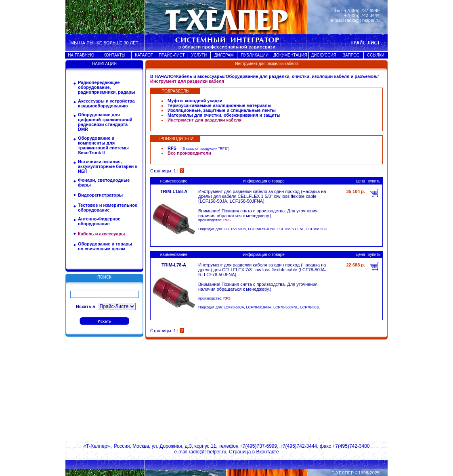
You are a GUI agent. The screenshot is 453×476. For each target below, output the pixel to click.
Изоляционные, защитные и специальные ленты (222, 110)
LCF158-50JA (235, 229)
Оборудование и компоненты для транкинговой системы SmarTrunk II (103, 145)
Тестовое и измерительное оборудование (108, 208)
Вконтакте (267, 452)
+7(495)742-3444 (298, 446)
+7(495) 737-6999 (362, 10)
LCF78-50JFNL (286, 307)
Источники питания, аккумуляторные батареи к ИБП (108, 166)
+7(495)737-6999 (258, 446)
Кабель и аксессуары (200, 76)
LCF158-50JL (318, 229)
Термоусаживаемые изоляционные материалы (219, 105)
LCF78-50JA (234, 307)
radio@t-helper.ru (362, 20)
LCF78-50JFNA (259, 307)
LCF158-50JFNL (291, 229)
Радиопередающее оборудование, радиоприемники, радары (106, 87)
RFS (172, 148)
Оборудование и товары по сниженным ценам (105, 246)
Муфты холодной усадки (195, 101)
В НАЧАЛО (162, 76)
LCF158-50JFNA (262, 229)
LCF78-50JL (310, 307)
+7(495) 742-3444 (362, 15)
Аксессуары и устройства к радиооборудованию (106, 103)
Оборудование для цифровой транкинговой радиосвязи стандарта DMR (105, 122)
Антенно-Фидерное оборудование (99, 221)
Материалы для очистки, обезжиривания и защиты (224, 115)
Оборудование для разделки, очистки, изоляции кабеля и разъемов (301, 76)
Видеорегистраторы (100, 195)
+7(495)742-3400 (351, 446)
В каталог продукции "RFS (205, 149)
